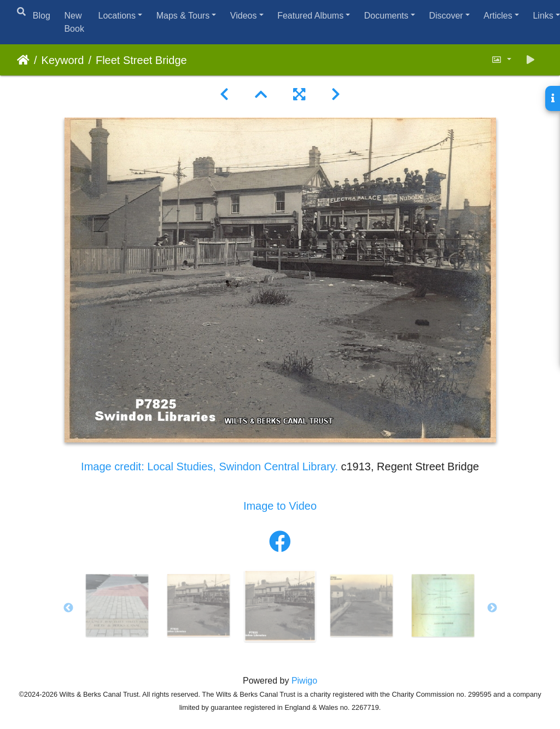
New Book (74, 22)
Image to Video (280, 506)
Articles (498, 16)
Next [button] (492, 608)
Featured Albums (310, 16)
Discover (446, 16)
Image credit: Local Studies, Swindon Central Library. (211, 466)
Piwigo (304, 681)
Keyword (63, 60)
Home (23, 60)
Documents (386, 16)
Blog (42, 16)
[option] (117, 605)
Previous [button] (68, 608)
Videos (244, 16)
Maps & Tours (183, 16)
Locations (117, 16)
